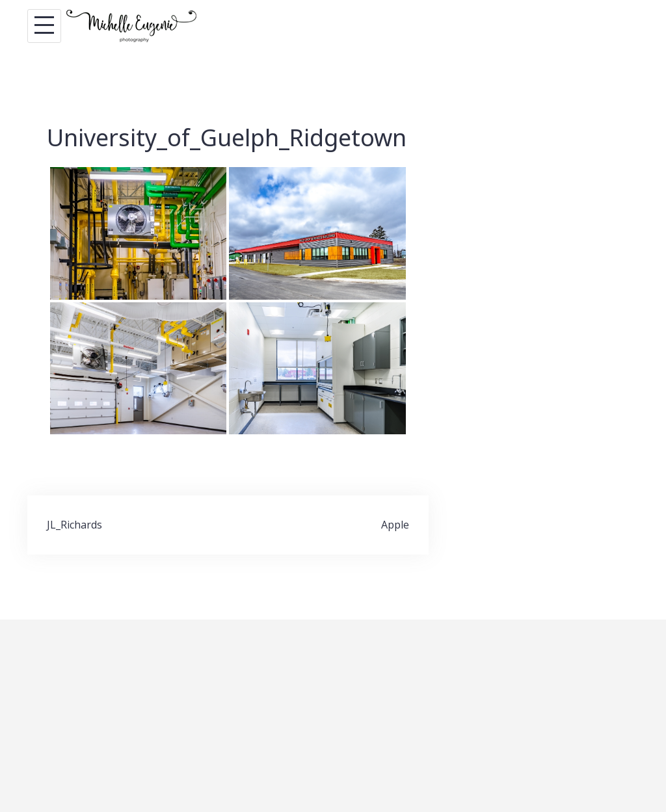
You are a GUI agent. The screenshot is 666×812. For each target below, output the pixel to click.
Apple (395, 525)
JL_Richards (74, 525)
